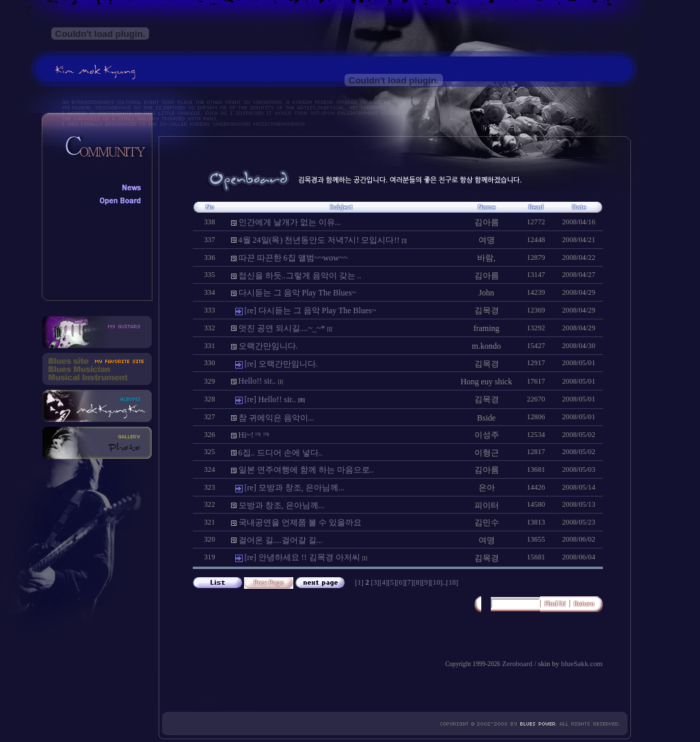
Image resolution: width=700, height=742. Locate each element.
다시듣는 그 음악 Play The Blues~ (298, 293)
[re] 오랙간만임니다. (281, 364)
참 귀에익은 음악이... (277, 418)
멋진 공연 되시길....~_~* (282, 328)
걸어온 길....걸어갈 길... (281, 540)
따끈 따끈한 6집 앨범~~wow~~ (293, 258)
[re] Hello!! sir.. (270, 399)
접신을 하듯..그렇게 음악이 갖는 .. (300, 276)
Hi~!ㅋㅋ (255, 435)
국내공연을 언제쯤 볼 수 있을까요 (300, 522)
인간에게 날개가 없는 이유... (290, 222)
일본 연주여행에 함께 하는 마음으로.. (306, 470)
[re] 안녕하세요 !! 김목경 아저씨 (302, 557)
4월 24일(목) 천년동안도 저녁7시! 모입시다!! (319, 240)
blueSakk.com (582, 664)
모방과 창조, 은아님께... (282, 505)
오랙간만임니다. (268, 346)
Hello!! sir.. (257, 381)
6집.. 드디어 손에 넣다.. (281, 453)
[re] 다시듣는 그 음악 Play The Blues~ (311, 310)
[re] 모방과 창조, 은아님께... (295, 488)
